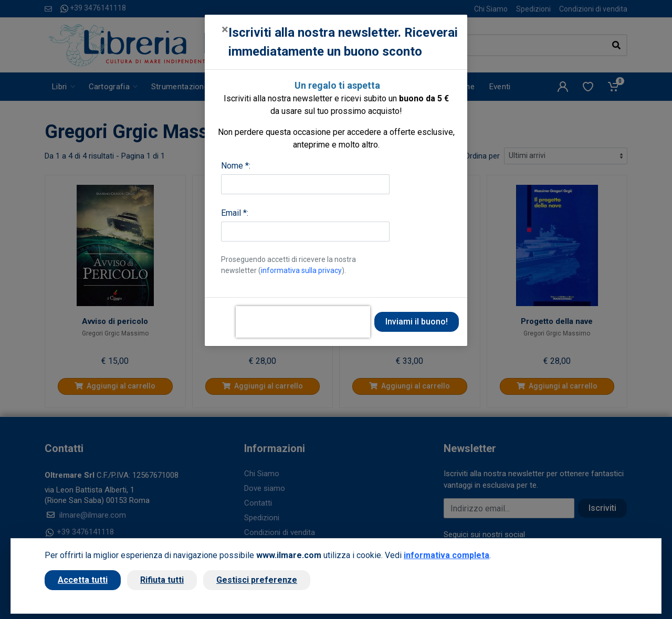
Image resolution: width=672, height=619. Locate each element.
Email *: (235, 213)
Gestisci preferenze (257, 580)
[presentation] (303, 322)
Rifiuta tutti (162, 580)
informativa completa (447, 555)
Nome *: (236, 166)
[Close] (225, 29)
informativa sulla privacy (301, 270)
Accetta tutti (83, 580)
